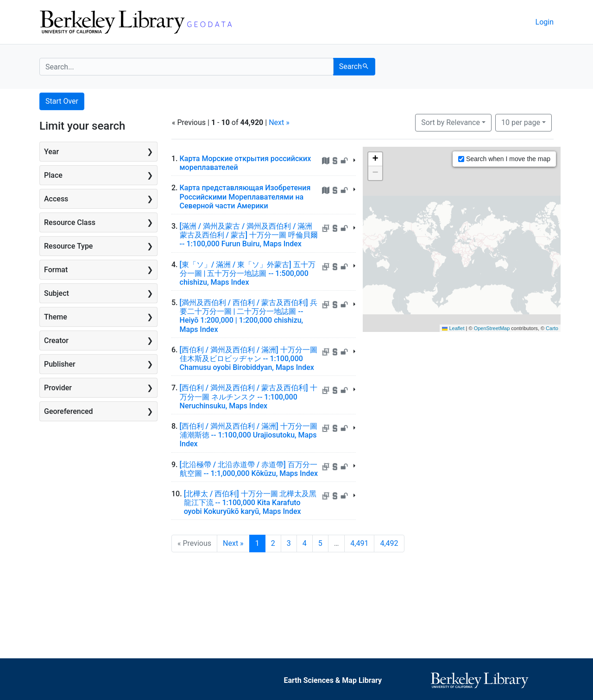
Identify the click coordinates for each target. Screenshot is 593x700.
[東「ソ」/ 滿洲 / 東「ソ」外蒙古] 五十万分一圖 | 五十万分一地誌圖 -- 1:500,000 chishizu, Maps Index (248, 273)
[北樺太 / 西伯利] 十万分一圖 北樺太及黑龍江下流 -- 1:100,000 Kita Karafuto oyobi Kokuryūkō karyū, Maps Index (250, 503)
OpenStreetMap (492, 328)
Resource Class (70, 222)
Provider (58, 388)
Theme (56, 317)
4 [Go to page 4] (305, 543)
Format (56, 270)
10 (521, 122)
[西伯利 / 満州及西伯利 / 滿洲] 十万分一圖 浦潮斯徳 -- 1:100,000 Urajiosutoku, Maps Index (249, 435)
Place (53, 175)
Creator (56, 341)
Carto (552, 328)
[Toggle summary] (356, 162)
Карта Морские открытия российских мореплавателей (246, 163)
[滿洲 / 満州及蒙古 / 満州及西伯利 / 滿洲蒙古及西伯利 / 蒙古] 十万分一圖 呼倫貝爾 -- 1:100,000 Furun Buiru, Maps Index (249, 235)
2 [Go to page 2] (273, 543)
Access (56, 199)
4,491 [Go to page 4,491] (359, 543)
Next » (279, 122)
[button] (375, 159)
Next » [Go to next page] (233, 543)
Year (51, 152)
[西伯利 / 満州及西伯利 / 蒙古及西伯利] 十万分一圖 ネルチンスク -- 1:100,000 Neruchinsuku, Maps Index (249, 397)
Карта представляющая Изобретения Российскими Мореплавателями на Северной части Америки (245, 197)
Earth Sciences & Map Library (333, 680)
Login (545, 22)
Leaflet (453, 328)
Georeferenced (69, 411)
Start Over (62, 101)
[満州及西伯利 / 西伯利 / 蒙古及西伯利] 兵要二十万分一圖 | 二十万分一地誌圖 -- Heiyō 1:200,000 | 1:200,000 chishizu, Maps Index (249, 316)
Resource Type (68, 246)
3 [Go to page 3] (289, 543)
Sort (451, 122)
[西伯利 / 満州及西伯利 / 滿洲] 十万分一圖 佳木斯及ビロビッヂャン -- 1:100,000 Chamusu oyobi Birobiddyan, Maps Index (249, 359)
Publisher (60, 364)
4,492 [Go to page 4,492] (389, 543)
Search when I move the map (504, 159)
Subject (57, 293)
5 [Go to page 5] (320, 543)
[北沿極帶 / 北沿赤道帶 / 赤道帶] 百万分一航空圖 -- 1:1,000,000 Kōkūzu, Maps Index (249, 469)
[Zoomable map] (462, 239)
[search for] (186, 67)
